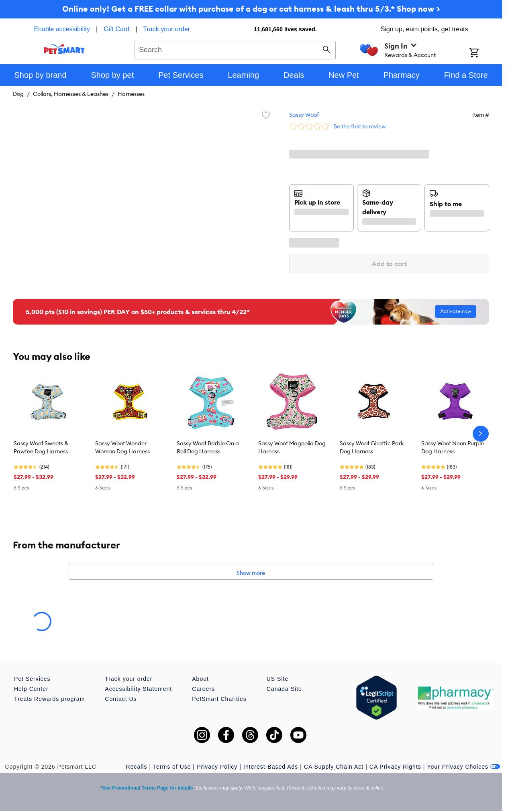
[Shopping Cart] (485, 53)
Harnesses (131, 94)
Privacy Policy (217, 767)
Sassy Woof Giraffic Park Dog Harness (372, 447)
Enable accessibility (62, 29)
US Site (277, 679)
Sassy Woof (304, 115)
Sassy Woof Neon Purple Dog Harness (453, 447)
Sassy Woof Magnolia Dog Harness (292, 447)
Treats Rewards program (49, 699)
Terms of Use (172, 767)
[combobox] (235, 49)
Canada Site (284, 689)
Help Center (31, 689)
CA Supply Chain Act (334, 767)
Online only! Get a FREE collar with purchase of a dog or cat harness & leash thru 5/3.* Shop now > (251, 9)
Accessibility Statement (138, 689)
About (200, 679)
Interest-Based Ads (271, 767)
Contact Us (121, 699)
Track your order (166, 29)
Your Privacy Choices (463, 767)
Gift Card (116, 29)
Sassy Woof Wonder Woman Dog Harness (122, 447)
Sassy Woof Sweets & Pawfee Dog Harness (41, 447)
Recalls (137, 767)
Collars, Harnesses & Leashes (71, 94)
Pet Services (32, 679)
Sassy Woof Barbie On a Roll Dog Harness (208, 447)
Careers (203, 689)
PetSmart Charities (219, 699)
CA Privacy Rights (395, 767)
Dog (18, 94)
